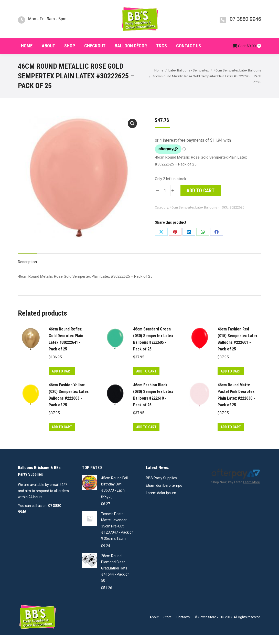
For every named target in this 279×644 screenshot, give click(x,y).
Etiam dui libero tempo (164, 495)
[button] (132, 133)
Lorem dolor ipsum (161, 502)
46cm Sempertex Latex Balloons (193, 217)
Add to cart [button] (62, 380)
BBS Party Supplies (161, 487)
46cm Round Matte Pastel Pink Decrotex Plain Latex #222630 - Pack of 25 (236, 404)
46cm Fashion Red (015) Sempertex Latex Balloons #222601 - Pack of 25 (238, 348)
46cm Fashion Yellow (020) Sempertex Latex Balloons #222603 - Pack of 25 (69, 404)
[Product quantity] (165, 200)
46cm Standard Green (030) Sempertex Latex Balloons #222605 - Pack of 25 (153, 348)
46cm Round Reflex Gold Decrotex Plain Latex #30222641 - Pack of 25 (66, 348)
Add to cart (201, 200)
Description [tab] (27, 271)
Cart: (247, 55)
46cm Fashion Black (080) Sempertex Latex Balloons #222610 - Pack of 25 (153, 404)
